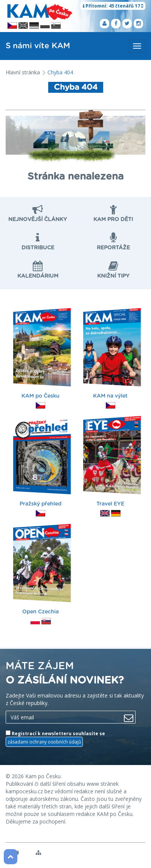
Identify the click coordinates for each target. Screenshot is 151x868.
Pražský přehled (41, 462)
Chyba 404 (60, 72)
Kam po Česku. (43, 776)
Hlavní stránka (23, 72)
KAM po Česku (41, 354)
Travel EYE (111, 462)
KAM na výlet (111, 354)
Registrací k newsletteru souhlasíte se (55, 739)
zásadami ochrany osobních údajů (44, 742)
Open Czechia (41, 570)
